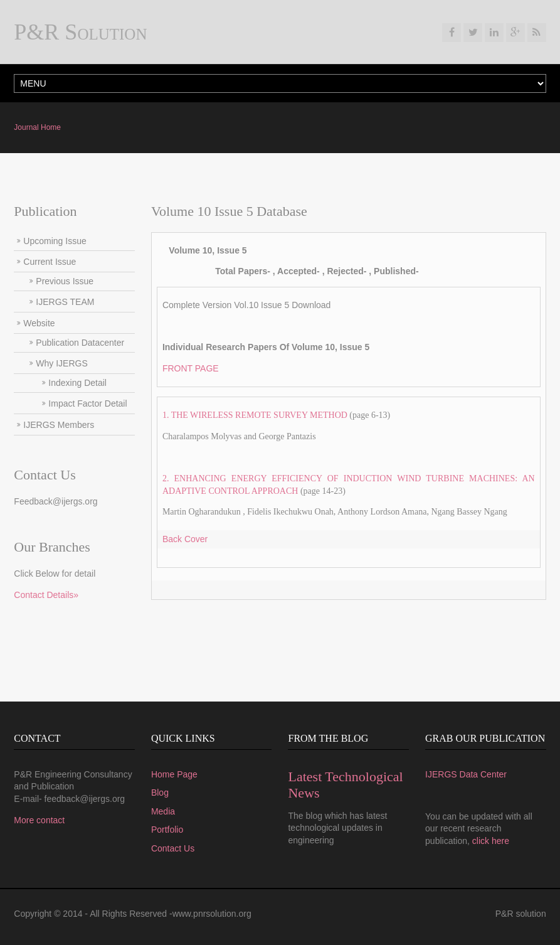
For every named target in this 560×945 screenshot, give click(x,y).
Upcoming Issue (55, 241)
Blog (160, 793)
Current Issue (50, 262)
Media (163, 811)
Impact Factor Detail (87, 403)
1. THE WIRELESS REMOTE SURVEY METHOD (255, 415)
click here (491, 841)
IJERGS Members (59, 425)
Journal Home (37, 127)
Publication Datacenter (80, 343)
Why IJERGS (61, 363)
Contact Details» (46, 595)
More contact (39, 820)
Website (39, 323)
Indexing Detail (77, 383)
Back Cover (185, 539)
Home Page (174, 774)
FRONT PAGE (191, 368)
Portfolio (167, 830)
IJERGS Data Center (466, 774)
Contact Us (173, 848)
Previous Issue (65, 281)
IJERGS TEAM (65, 302)
